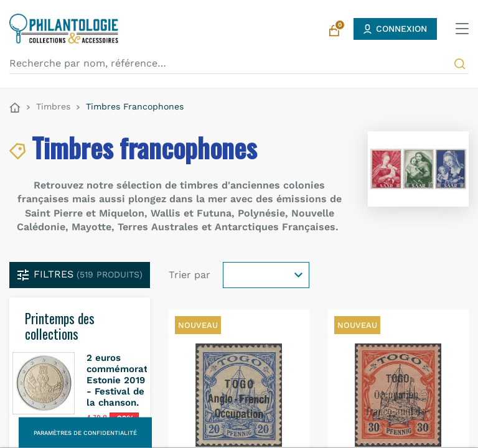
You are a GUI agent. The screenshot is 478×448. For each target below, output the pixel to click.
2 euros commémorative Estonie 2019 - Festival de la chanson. (124, 380)
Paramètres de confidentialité (85, 433)
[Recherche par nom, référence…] (239, 63)
